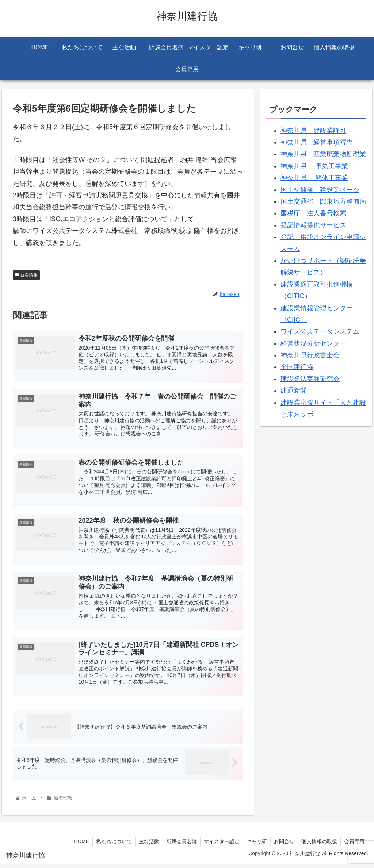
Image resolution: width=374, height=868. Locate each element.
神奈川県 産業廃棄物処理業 (323, 154)
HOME (75, 845)
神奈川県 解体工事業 (314, 178)
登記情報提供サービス (313, 225)
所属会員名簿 (178, 845)
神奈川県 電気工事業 (314, 166)
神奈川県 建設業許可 (313, 131)
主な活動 (144, 845)
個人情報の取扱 (318, 845)
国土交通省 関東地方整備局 (323, 201)
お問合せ (282, 845)
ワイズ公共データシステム (320, 331)
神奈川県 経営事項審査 (317, 142)
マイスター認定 (218, 845)
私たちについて (108, 845)
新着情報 (26, 275)
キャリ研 (254, 845)
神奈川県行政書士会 (310, 355)
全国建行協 (297, 367)
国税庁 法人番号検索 (313, 213)
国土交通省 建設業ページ (320, 190)
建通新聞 (294, 391)
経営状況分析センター (313, 343)
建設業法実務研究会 (310, 379)
